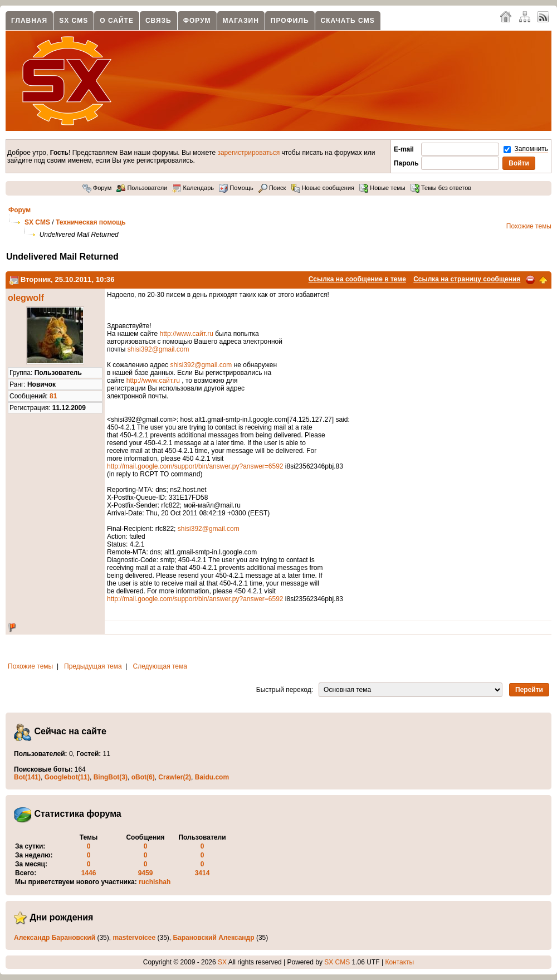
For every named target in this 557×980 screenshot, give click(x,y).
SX (222, 962)
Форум (197, 21)
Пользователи (142, 188)
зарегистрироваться (248, 153)
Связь (158, 21)
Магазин (241, 21)
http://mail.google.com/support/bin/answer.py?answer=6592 (195, 466)
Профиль (290, 21)
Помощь (236, 188)
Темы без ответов (441, 188)
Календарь (193, 188)
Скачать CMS (348, 21)
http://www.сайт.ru (187, 334)
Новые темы (382, 188)
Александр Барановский (55, 938)
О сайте (117, 21)
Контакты (399, 962)
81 (53, 396)
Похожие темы (529, 226)
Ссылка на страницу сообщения (467, 279)
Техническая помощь (91, 222)
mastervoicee (134, 938)
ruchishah (155, 882)
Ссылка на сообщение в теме (357, 279)
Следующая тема (160, 666)
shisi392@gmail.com (158, 349)
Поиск (272, 188)
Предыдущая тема (93, 666)
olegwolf (26, 298)
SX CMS (74, 21)
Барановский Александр (213, 938)
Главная (29, 21)
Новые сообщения (323, 188)
